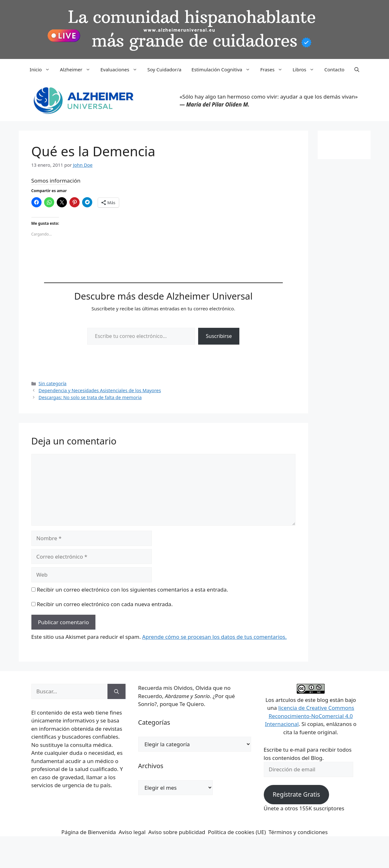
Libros (306, 69)
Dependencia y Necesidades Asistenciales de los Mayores (100, 390)
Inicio (42, 69)
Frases (274, 69)
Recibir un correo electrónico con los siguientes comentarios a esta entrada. (132, 589)
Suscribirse (219, 336)
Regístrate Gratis (296, 794)
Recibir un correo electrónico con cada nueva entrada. (105, 604)
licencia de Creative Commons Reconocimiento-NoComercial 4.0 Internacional (310, 716)
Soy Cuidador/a (164, 69)
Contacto (334, 69)
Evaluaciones (121, 69)
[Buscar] (117, 691)
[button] (357, 69)
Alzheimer (78, 69)
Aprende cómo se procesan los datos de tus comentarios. (214, 637)
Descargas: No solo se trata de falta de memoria (90, 397)
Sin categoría (53, 383)
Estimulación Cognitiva (223, 69)
